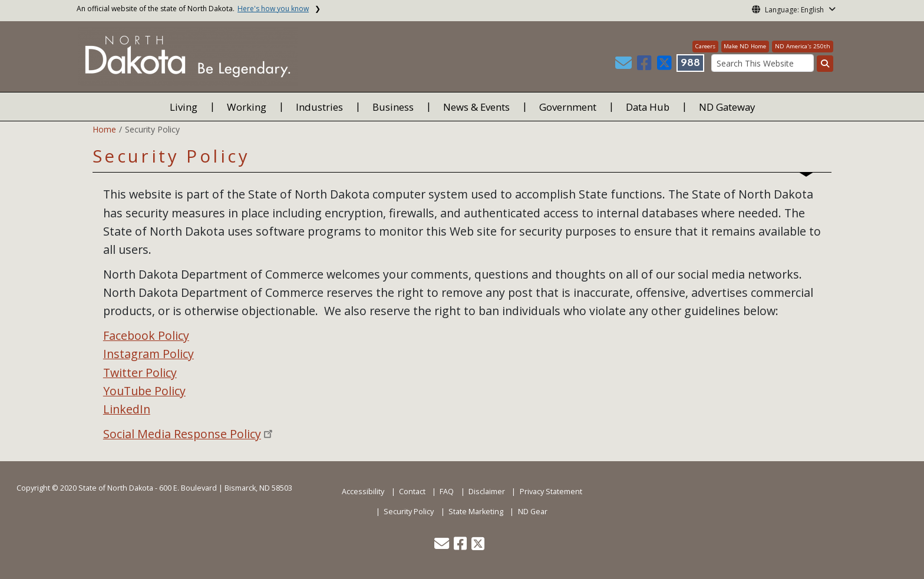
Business (393, 107)
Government (568, 107)
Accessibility (363, 492)
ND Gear (533, 512)
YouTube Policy (144, 391)
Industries (319, 107)
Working (247, 107)
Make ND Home (745, 46)
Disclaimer (487, 492)
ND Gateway (727, 107)
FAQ (447, 492)
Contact (412, 492)
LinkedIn (127, 409)
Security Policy (409, 512)
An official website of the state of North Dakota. (193, 9)
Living (184, 107)
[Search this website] (825, 64)
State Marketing (476, 512)
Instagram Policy (148, 354)
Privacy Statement (551, 492)
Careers (705, 46)
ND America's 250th (803, 46)
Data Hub (648, 107)
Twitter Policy (140, 373)
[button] (625, 66)
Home (104, 129)
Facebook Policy (146, 335)
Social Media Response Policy (182, 434)
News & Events (476, 107)
